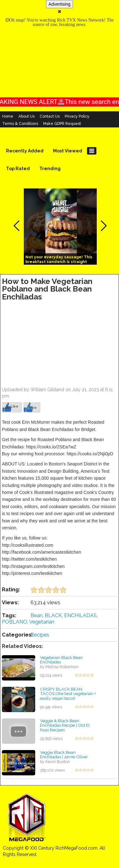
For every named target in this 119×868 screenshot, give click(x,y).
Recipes (40, 635)
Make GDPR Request (62, 124)
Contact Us (50, 116)
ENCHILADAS (80, 616)
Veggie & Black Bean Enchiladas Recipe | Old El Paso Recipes (65, 725)
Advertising (60, 4)
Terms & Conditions (20, 124)
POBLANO (15, 622)
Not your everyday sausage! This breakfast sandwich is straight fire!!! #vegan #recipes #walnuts (59, 262)
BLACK (53, 616)
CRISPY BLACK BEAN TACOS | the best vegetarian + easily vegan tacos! (68, 694)
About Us (26, 116)
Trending (50, 169)
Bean (36, 616)
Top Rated (18, 169)
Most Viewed (68, 151)
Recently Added (25, 151)
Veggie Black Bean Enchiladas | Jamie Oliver (64, 755)
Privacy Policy (77, 116)
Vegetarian (42, 622)
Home (8, 116)
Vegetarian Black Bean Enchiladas (61, 660)
